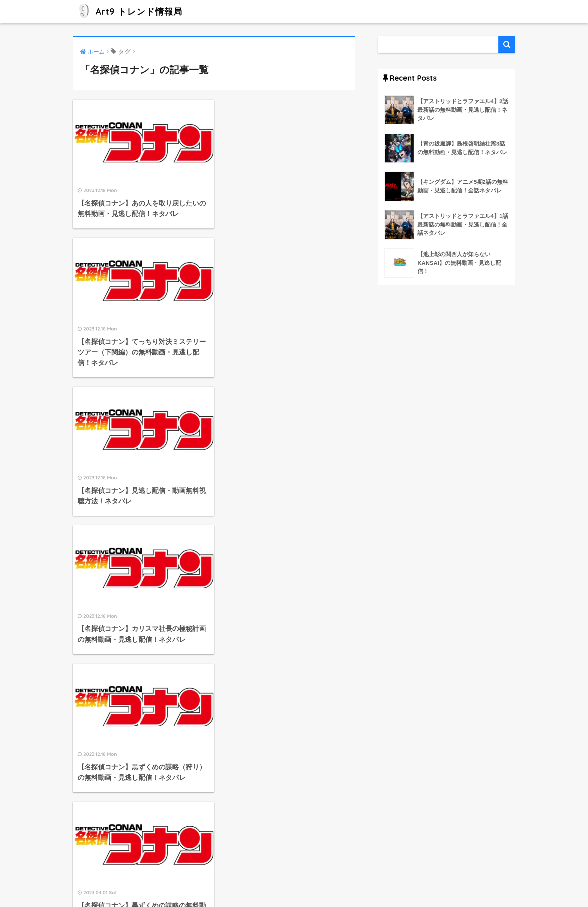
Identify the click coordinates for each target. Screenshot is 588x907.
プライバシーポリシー (313, 885)
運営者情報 (264, 885)
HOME (294, 869)
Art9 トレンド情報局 (128, 11)
